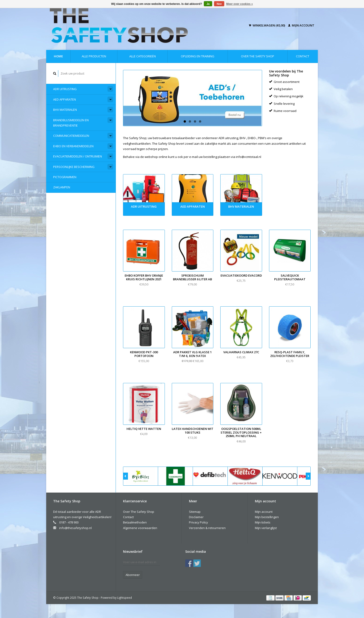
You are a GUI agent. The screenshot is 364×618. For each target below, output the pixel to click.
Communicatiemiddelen (71, 136)
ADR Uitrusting (65, 89)
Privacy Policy (198, 522)
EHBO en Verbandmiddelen (73, 146)
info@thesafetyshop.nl (75, 528)
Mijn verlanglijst (266, 528)
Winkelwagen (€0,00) (267, 25)
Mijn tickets (263, 522)
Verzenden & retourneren (207, 528)
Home (58, 56)
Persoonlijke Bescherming (74, 167)
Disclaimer (196, 517)
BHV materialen (65, 110)
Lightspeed (125, 598)
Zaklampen (62, 187)
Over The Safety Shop (258, 56)
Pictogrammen (65, 177)
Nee (219, 4)
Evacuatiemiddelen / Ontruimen (78, 156)
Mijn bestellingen (267, 517)
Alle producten (94, 56)
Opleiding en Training (198, 56)
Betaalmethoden (135, 522)
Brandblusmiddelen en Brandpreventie (71, 123)
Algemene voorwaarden (140, 528)
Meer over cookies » (240, 4)
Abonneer (133, 575)
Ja (208, 4)
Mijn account (301, 25)
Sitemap (195, 512)
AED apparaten (65, 99)
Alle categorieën (143, 56)
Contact (303, 56)
